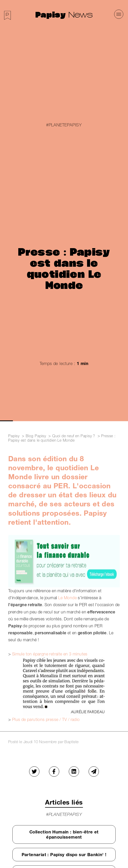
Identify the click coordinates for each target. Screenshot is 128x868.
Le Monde (68, 598)
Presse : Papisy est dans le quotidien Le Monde (62, 438)
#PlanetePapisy (64, 125)
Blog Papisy (36, 436)
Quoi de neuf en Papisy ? (74, 436)
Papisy (52, 14)
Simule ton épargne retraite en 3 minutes (50, 654)
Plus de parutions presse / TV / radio (46, 719)
